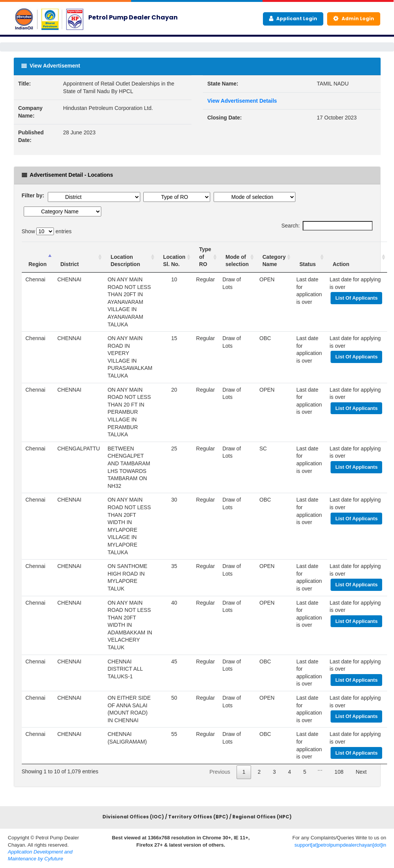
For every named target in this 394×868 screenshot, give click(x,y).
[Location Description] (130, 257)
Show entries (47, 231)
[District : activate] (79, 257)
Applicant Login (293, 19)
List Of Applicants (356, 298)
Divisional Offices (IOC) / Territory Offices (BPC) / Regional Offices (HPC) (197, 817)
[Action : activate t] (356, 257)
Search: (327, 226)
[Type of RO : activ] (205, 257)
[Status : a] (309, 257)
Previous (220, 772)
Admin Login (354, 19)
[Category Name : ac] (274, 257)
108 (339, 772)
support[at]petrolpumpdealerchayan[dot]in (340, 845)
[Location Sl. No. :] (174, 257)
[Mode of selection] (237, 257)
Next (361, 772)
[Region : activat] (38, 257)
